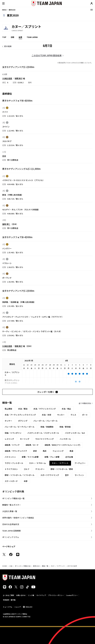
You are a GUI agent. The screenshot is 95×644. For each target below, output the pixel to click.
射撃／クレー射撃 (52, 457)
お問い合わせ (21, 595)
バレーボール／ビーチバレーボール (20, 427)
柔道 (71, 451)
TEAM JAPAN (32, 37)
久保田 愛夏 (7, 78)
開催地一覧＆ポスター (12, 505)
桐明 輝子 (19, 78)
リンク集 (31, 595)
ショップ (18, 607)
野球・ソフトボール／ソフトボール (20, 475)
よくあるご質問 (8, 595)
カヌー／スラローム (37, 463)
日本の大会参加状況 (11, 524)
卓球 (35, 451)
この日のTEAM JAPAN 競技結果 (47, 55)
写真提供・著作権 (9, 600)
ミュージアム (7, 607)
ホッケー (8, 421)
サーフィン (79, 475)
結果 (20, 37)
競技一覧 (45, 566)
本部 (26, 481)
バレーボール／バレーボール (45, 421)
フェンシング (58, 451)
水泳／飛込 (66, 409)
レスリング (9, 439)
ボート (85, 415)
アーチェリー (80, 463)
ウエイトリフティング (44, 439)
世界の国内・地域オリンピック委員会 (18, 518)
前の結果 (8, 46)
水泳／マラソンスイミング (45, 409)
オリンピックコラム (11, 537)
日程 (12, 37)
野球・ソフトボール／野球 (62, 469)
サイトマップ (41, 595)
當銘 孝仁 (6, 224)
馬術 (45, 451)
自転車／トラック (12, 445)
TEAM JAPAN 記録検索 (11, 531)
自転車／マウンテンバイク (16, 451)
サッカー (61, 415)
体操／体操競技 (47, 427)
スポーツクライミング (50, 475)
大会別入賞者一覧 (10, 511)
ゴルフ (26, 469)
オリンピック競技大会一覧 (13, 498)
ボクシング (23, 421)
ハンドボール (65, 439)
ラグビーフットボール (14, 463)
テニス (73, 415)
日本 (4, 156)
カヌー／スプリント (58, 566)
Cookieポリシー (72, 595)
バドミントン (10, 457)
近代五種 (69, 457)
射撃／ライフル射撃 (30, 457)
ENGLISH (29, 607)
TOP (4, 37)
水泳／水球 (46, 415)
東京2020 (36, 566)
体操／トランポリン (13, 433)
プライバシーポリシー (56, 595)
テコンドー (40, 469)
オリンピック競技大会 (23, 566)
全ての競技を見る (85, 403)
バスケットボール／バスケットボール (43, 433)
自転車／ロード (32, 445)
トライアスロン (11, 469)
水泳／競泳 (23, 409)
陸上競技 (8, 409)
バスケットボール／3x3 (75, 433)
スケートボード (11, 481)
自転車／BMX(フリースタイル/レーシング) (62, 445)
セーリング (25, 439)
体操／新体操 (65, 427)
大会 (11, 566)
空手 (67, 475)
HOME (5, 566)
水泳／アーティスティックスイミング (20, 415)
